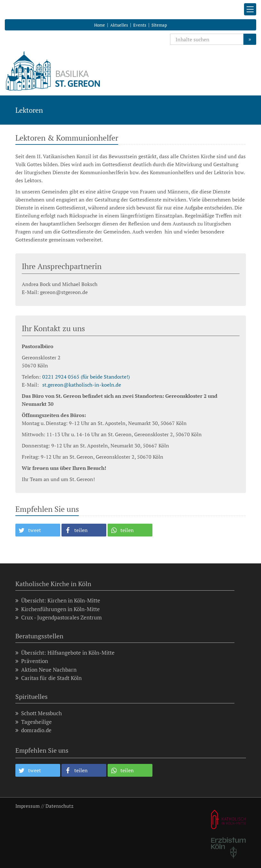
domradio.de (33, 730)
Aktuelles (119, 25)
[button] (38, 530)
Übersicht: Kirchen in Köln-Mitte (58, 600)
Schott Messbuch (39, 713)
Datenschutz (59, 806)
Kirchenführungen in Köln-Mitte (58, 609)
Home (100, 25)
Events (140, 25)
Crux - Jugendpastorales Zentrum (59, 617)
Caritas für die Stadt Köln (49, 678)
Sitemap (159, 25)
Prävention (32, 661)
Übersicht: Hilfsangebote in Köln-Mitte (65, 653)
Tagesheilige (34, 722)
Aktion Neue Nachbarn (46, 670)
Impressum (28, 806)
